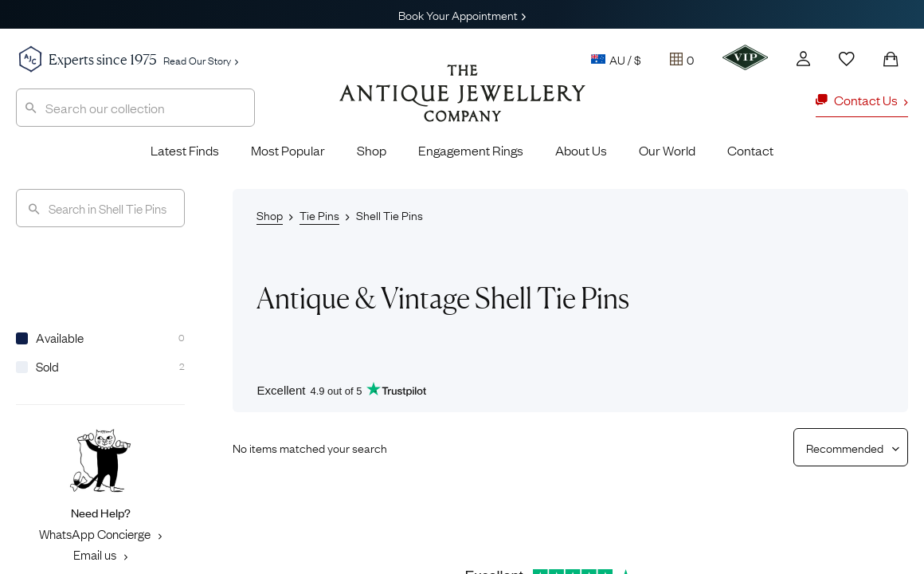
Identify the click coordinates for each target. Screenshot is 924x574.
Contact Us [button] (862, 100)
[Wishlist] (847, 59)
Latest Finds (185, 150)
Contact (750, 150)
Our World (667, 150)
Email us (100, 554)
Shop (372, 150)
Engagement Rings (471, 150)
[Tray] (682, 59)
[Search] (100, 208)
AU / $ (616, 59)
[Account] (803, 59)
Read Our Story (201, 60)
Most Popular (288, 150)
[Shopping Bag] (891, 59)
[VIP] (745, 57)
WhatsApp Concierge (100, 533)
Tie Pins (319, 214)
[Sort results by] (845, 447)
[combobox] (135, 108)
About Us (581, 150)
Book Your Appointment (462, 14)
